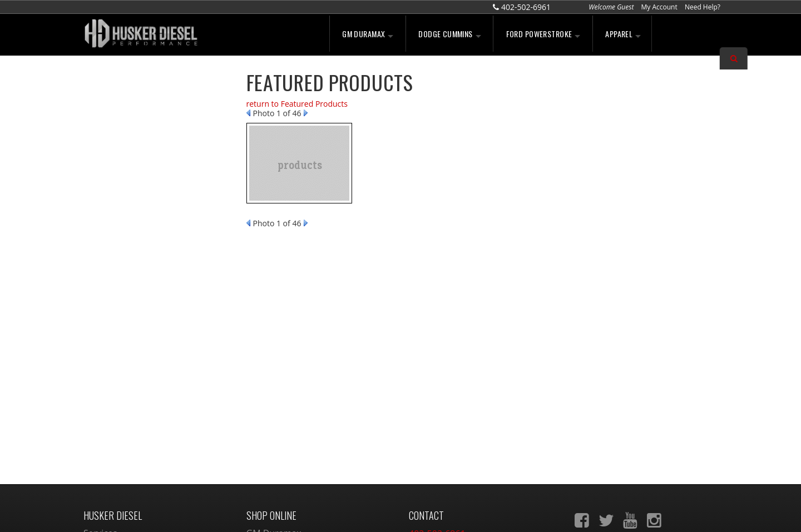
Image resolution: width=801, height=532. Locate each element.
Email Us (121, 248)
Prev (248, 113)
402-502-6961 (129, 272)
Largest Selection (137, 130)
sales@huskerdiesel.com (459, 423)
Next (306, 113)
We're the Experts (138, 96)
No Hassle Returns (139, 188)
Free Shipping (130, 164)
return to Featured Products (297, 104)
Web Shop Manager (493, 512)
